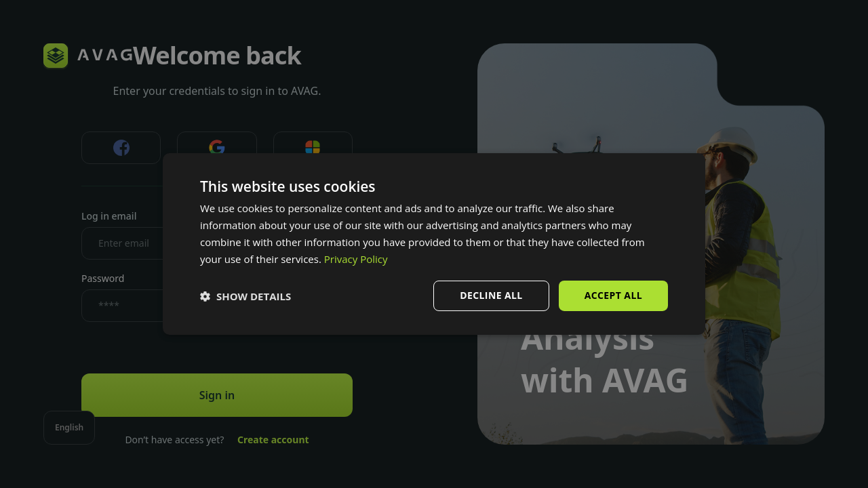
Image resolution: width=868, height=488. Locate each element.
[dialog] (434, 244)
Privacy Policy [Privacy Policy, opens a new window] (356, 259)
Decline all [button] (491, 295)
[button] (245, 296)
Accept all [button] (613, 295)
